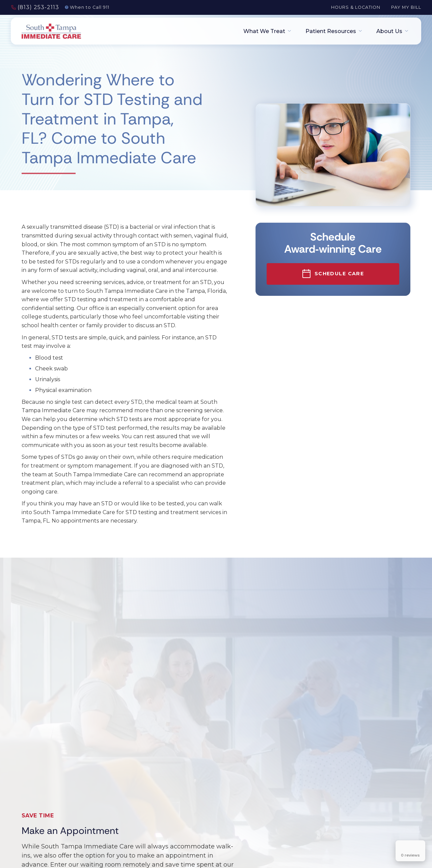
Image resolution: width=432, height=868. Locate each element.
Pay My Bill (406, 7)
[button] (265, 31)
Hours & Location (356, 7)
